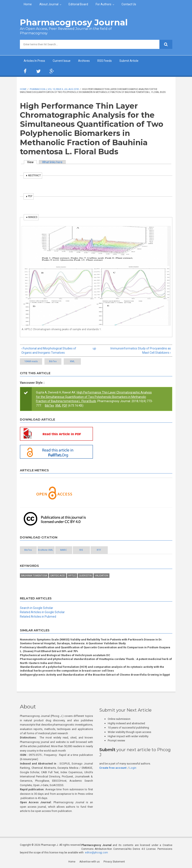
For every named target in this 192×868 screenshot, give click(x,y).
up (94, 348)
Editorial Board (78, 4)
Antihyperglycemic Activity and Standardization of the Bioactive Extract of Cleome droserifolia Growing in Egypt (95, 675)
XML (80, 361)
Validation (102, 576)
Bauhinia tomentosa (34, 576)
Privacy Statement (114, 862)
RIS (99, 550)
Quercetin (85, 576)
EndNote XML (53, 550)
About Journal (49, 4)
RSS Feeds (105, 61)
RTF (122, 550)
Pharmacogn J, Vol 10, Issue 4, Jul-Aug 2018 (54, 89)
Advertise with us (90, 862)
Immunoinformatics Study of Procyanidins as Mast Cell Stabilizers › (141, 351)
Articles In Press (34, 61)
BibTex (56, 361)
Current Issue (62, 61)
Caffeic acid (58, 576)
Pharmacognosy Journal (74, 22)
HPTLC (72, 576)
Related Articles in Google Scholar (42, 612)
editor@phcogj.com (96, 853)
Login (133, 768)
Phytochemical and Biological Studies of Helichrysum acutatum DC (65, 655)
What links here (52, 162)
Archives (84, 61)
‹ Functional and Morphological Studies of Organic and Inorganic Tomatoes (49, 351)
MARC (76, 550)
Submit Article (129, 61)
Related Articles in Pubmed (38, 617)
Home (28, 4)
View (32, 162)
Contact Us (129, 4)
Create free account (113, 768)
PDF (65, 406)
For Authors (104, 4)
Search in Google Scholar (37, 608)
